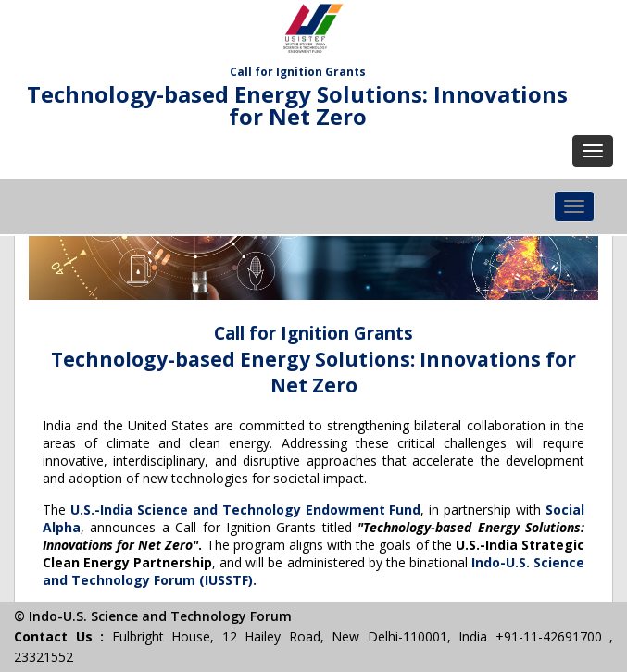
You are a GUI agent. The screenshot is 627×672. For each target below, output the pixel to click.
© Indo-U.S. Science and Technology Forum (153, 616)
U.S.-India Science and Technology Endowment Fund (246, 510)
